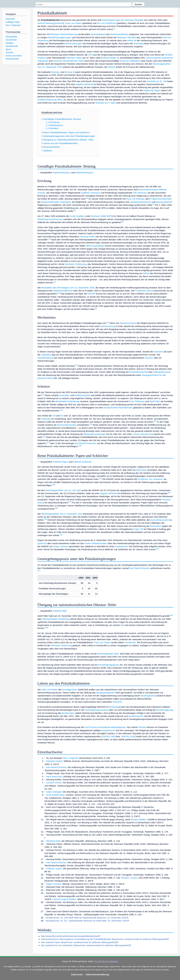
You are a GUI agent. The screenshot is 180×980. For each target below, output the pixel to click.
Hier (33, 967)
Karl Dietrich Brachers (85, 443)
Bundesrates (68, 713)
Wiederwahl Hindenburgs (67, 401)
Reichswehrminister (149, 190)
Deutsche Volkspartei (130, 61)
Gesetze (149, 358)
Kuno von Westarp (135, 199)
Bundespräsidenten (106, 693)
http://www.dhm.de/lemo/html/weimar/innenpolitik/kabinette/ (70, 936)
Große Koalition (77, 216)
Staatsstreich (122, 546)
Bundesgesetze (148, 696)
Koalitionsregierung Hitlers (50, 100)
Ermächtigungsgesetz (109, 665)
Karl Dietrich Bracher (140, 568)
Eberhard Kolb (53, 841)
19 (100, 479)
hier (22, 967)
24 (46, 519)
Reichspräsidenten (119, 34)
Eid (122, 625)
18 (80, 446)
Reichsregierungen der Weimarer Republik (123, 20)
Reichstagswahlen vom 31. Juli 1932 (63, 490)
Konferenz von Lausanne (150, 479)
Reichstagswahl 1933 (108, 654)
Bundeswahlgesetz (117, 727)
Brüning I (56, 72)
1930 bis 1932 (128, 736)
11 (76, 365)
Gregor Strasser (61, 546)
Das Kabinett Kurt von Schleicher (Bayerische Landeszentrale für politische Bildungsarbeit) (85, 945)
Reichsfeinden (126, 408)
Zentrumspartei (153, 58)
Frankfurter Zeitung (144, 291)
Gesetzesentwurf (128, 323)
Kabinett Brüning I (62, 173)
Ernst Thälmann (137, 401)
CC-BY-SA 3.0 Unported (106, 961)
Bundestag (114, 707)
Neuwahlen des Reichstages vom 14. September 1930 (68, 288)
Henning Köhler (87, 237)
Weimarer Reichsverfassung (64, 34)
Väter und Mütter (49, 690)
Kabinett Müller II (110, 58)
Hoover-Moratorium (143, 434)
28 (171, 615)
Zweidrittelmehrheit (138, 372)
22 (70, 502)
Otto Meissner (140, 193)
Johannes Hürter (54, 761)
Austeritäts (64, 395)
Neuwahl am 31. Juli (157, 81)
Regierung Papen (152, 90)
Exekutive (158, 352)
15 (91, 424)
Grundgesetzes (70, 690)
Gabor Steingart (54, 792)
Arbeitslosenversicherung (50, 219)
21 (169, 493)
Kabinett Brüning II (84, 173)
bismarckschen (111, 408)
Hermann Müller (74, 58)
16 (44, 437)
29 (47, 628)
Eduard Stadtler (138, 819)
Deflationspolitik (82, 395)
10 (108, 323)
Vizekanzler (130, 642)
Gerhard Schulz (54, 783)
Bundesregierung (165, 710)
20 (54, 485)
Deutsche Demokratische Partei (68, 61)
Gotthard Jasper (54, 868)
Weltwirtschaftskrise (63, 291)
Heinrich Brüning (45, 23)
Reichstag (139, 43)
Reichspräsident (50, 619)
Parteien (142, 727)
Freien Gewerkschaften (96, 543)
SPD (90, 55)
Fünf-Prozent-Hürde (94, 727)
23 (56, 508)
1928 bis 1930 (108, 736)
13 (61, 410)
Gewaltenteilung (45, 358)
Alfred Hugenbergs (95, 246)
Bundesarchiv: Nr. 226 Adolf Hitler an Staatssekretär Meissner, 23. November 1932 (86, 918)
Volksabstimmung (162, 372)
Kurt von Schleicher (106, 23)
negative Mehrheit (84, 84)
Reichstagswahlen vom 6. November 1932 (62, 514)
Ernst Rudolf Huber (55, 795)
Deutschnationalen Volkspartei (56, 202)
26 (157, 549)
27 (39, 571)
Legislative (46, 355)
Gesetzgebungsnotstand (97, 710)
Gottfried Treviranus (91, 193)
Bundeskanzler (136, 716)
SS (62, 416)
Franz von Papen (73, 23)
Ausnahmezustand (160, 520)
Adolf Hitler (155, 401)
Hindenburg (64, 619)
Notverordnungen (74, 43)
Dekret (146, 273)
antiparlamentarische (141, 202)
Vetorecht (117, 702)
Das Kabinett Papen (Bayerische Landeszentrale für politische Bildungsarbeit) (79, 942)
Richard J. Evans (129, 878)
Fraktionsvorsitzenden (161, 199)
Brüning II (69, 72)
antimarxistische (164, 202)
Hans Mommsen (54, 776)
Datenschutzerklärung (97, 974)
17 (48, 443)
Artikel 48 (132, 40)
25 (61, 535)
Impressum (77, 974)
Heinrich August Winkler (65, 899)
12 (43, 395)
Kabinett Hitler (60, 611)
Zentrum (59, 23)
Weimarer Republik (127, 37)
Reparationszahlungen (95, 434)
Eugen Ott (138, 529)
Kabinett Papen (61, 462)
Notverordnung (108, 326)
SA (54, 416)
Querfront (42, 543)
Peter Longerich (70, 758)
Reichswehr (156, 526)
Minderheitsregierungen (60, 37)
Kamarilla (46, 419)
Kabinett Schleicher (82, 462)
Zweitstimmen (109, 730)
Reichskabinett (98, 34)
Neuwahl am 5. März (106, 103)
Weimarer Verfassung (76, 264)
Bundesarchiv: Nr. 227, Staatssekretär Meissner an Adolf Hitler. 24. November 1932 (87, 921)
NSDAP (111, 67)
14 (155, 421)
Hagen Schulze (54, 884)
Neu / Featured (13, 25)
